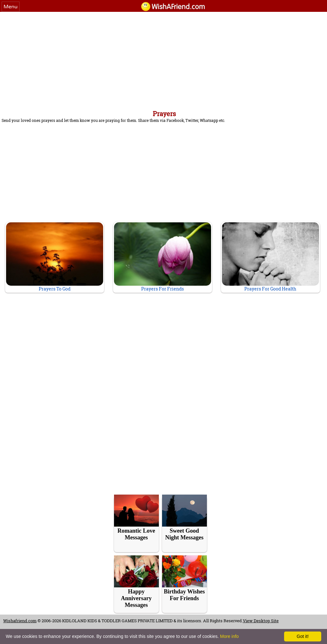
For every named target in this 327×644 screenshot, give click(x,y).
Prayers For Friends (163, 257)
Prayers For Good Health (270, 257)
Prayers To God (55, 257)
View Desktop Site (261, 621)
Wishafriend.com (20, 621)
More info (229, 636)
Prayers (164, 114)
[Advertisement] (163, 60)
